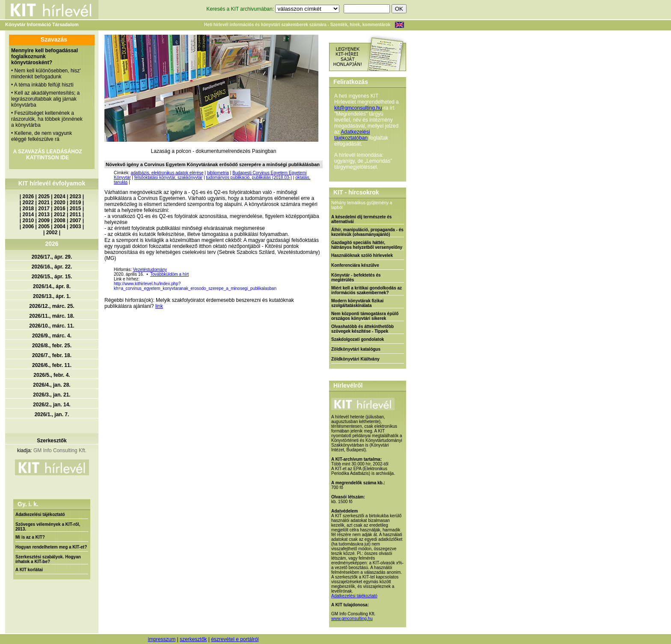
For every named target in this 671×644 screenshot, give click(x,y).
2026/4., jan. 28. (52, 385)
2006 (28, 227)
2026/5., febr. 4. (52, 375)
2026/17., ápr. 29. (52, 257)
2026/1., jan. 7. (52, 414)
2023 (76, 197)
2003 (76, 227)
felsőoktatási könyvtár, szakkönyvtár (169, 177)
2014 (28, 215)
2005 (44, 227)
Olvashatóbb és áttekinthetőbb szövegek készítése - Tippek (362, 329)
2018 (28, 209)
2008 (60, 221)
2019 (76, 203)
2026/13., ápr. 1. (52, 296)
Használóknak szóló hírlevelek (362, 255)
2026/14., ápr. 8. (52, 286)
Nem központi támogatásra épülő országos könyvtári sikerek (365, 316)
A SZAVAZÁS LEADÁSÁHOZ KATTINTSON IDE (47, 155)
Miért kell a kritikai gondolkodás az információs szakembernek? (367, 290)
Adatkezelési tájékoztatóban (352, 135)
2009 (44, 221)
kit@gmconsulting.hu (358, 108)
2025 (44, 197)
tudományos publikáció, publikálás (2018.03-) (249, 177)
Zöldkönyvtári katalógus (356, 349)
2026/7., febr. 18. (52, 355)
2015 (76, 209)
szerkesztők (193, 639)
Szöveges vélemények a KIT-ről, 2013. (48, 527)
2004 (60, 227)
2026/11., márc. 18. (52, 316)
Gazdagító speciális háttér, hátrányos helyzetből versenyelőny (367, 245)
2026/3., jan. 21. (52, 395)
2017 (44, 209)
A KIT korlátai (29, 570)
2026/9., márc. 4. (52, 336)
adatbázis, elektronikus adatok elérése (167, 173)
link (159, 306)
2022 (28, 203)
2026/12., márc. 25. (52, 306)
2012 (60, 215)
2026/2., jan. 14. (52, 405)
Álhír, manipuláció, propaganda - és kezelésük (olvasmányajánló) (367, 232)
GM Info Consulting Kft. (60, 450)
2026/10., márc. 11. (52, 326)
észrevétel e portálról (235, 639)
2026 (28, 197)
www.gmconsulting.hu (352, 619)
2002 (52, 233)
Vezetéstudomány (150, 270)
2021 (44, 203)
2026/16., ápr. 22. (52, 267)
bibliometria (218, 173)
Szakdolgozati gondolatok (358, 339)
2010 (28, 221)
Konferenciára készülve (355, 265)
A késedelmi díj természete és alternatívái (361, 219)
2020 (60, 203)
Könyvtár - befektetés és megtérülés (356, 277)
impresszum (162, 639)
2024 (60, 197)
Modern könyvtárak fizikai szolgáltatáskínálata (357, 303)
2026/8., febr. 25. (52, 346)
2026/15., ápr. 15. (52, 277)
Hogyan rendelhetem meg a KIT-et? (51, 547)
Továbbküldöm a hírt (169, 274)
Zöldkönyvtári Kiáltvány (355, 359)
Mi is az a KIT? (30, 537)
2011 (76, 215)
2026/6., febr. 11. (52, 365)
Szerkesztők (52, 441)
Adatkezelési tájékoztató (40, 514)
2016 (60, 209)
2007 (76, 221)
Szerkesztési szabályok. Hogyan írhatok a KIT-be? (48, 559)
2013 (44, 215)
